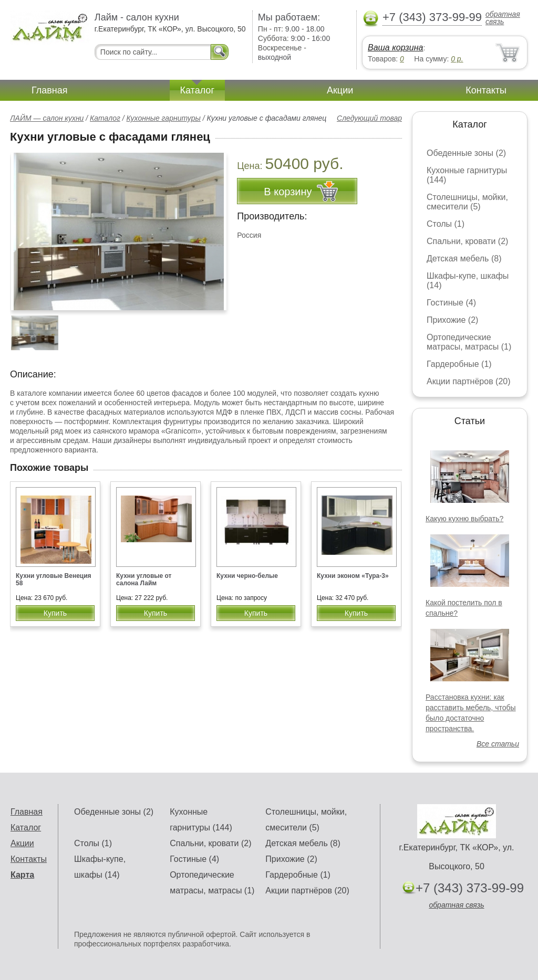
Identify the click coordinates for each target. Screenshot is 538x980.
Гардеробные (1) (459, 364)
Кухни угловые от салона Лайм (144, 579)
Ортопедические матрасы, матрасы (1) (469, 342)
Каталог (197, 90)
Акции (340, 90)
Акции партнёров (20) (469, 381)
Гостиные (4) (451, 303)
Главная (50, 90)
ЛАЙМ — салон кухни (47, 118)
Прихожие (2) (452, 320)
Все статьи (498, 744)
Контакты (486, 90)
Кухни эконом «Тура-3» (353, 576)
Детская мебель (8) (464, 259)
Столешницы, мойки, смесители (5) (467, 202)
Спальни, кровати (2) (467, 241)
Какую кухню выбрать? (464, 519)
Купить (55, 613)
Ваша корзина (395, 48)
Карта (22, 875)
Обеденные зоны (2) (466, 153)
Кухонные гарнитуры (164, 118)
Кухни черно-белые (247, 576)
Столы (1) (446, 224)
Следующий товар (369, 118)
